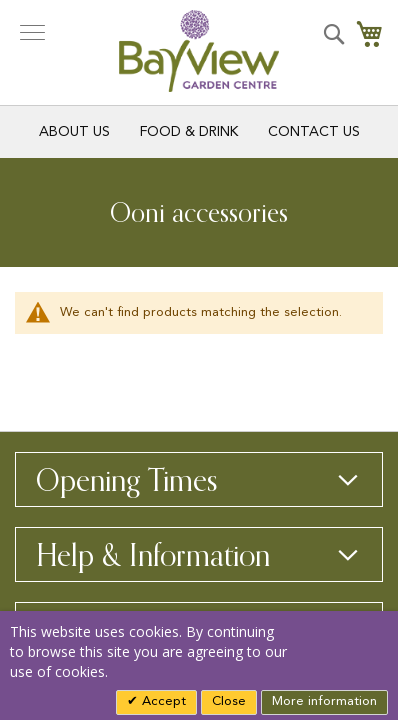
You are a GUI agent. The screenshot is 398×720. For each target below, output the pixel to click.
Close (229, 701)
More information (324, 701)
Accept (162, 701)
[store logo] (199, 51)
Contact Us (314, 132)
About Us (74, 132)
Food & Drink (189, 132)
